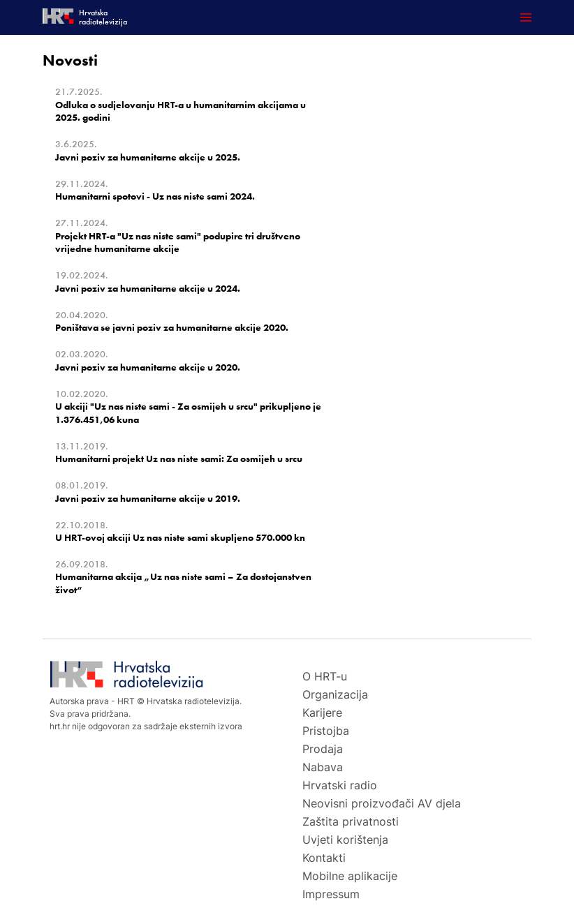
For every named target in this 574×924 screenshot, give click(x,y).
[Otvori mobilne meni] (526, 17)
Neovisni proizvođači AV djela (382, 803)
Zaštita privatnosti (351, 821)
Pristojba (326, 731)
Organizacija (335, 694)
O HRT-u (325, 676)
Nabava (323, 767)
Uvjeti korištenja (345, 840)
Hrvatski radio (340, 785)
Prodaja (323, 749)
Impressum (331, 894)
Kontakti (324, 858)
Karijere (322, 713)
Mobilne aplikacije (350, 876)
